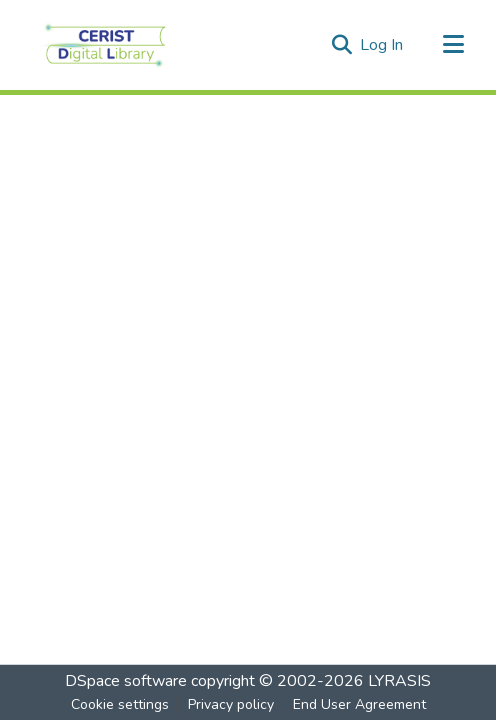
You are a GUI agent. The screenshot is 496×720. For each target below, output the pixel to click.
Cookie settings (120, 704)
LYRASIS (399, 681)
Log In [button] (382, 45)
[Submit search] (341, 45)
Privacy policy (231, 704)
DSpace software (126, 681)
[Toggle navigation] (453, 45)
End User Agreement (359, 704)
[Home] (105, 45)
